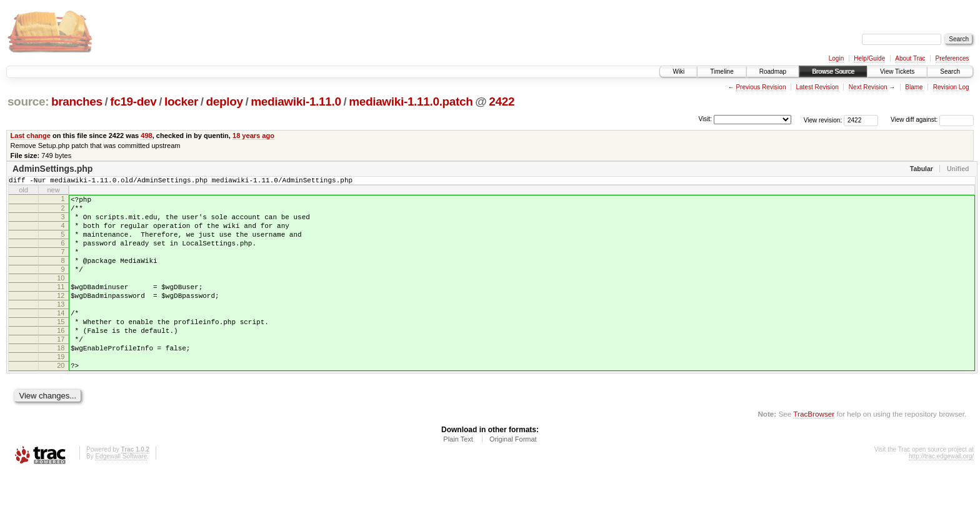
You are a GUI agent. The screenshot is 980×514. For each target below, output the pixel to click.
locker (181, 101)
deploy (224, 101)
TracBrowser (814, 455)
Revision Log (951, 87)
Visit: (705, 119)
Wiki (678, 72)
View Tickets (897, 72)
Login (836, 58)
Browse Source (833, 72)
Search (950, 72)
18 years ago (253, 136)
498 (146, 136)
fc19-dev (133, 101)
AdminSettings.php (52, 169)
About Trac (910, 58)
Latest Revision (817, 87)
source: (28, 101)
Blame (914, 87)
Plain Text (458, 480)
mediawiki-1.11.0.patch (411, 101)
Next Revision (868, 87)
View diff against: (932, 120)
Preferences (952, 58)
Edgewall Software (121, 497)
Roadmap (773, 72)
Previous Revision (761, 87)
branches (77, 101)
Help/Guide (869, 58)
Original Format (513, 480)
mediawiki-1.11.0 (296, 101)
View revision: (823, 120)
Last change (31, 136)
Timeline (722, 72)
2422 (502, 101)
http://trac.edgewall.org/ (941, 497)
